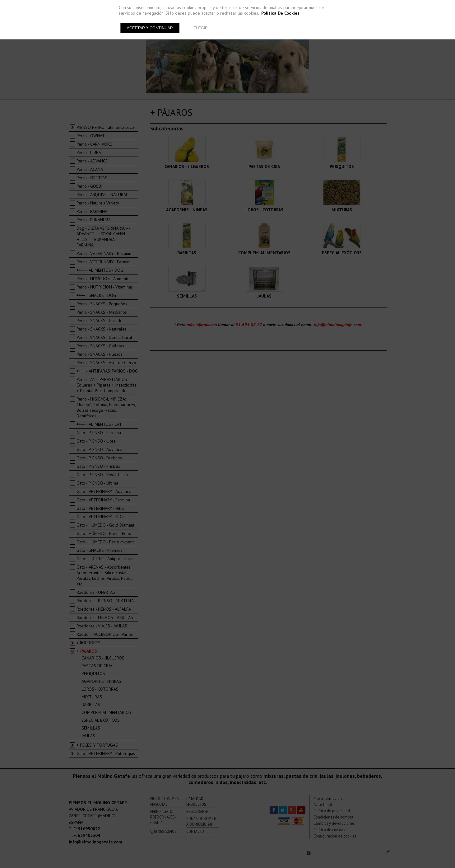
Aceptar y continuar (150, 28)
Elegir (201, 28)
